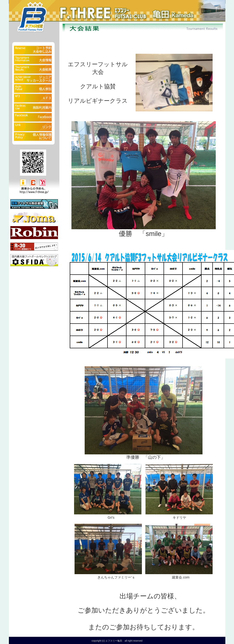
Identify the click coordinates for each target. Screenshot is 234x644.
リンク (34, 127)
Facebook (34, 118)
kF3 (34, 98)
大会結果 (34, 70)
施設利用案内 (34, 108)
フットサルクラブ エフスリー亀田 (81, 10)
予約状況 (34, 47)
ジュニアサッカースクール (34, 79)
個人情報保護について (34, 139)
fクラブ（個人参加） (34, 89)
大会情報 (34, 60)
